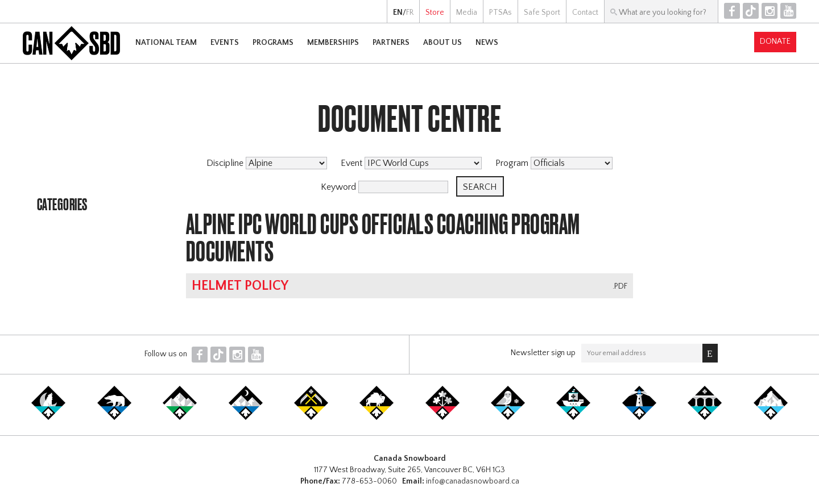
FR (410, 13)
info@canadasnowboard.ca (473, 481)
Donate (775, 41)
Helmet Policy (240, 286)
